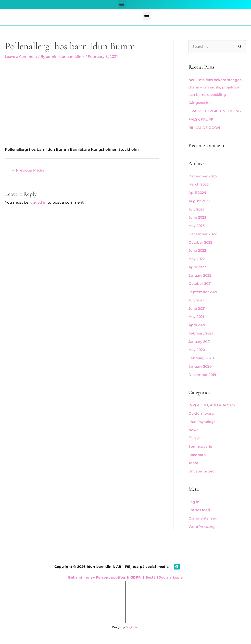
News (194, 437)
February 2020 (202, 365)
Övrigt (194, 446)
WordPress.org (202, 534)
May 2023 (197, 233)
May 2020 (197, 357)
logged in (38, 203)
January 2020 (201, 374)
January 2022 (201, 283)
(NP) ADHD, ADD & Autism (213, 413)
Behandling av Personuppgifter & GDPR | (106, 585)
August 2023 (200, 208)
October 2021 (201, 291)
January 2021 (201, 349)
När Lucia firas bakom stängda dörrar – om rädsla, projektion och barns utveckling (217, 87)
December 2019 (203, 382)
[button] (122, 4)
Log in (194, 509)
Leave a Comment (22, 56)
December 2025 (203, 184)
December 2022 (203, 241)
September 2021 (203, 299)
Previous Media (29, 170)
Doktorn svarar (202, 421)
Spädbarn (197, 462)
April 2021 (197, 332)
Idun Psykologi (202, 429)
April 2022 (198, 275)
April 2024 (198, 200)
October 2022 (201, 250)
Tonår (194, 470)
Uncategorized (202, 479)
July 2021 (197, 308)
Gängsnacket (201, 103)
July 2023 (197, 217)
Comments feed (204, 526)
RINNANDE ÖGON (206, 135)
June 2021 (198, 316)
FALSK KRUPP (202, 127)
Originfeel (132, 635)
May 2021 (197, 324)
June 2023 (198, 225)
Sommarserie (201, 454)
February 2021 (201, 341)
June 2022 (198, 258)
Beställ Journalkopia (163, 585)
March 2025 (199, 192)
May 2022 (197, 266)
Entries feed (200, 517)
